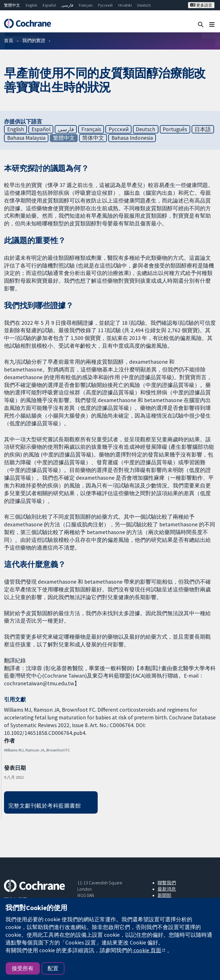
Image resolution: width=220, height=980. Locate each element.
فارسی (67, 5)
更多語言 (201, 5)
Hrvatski (125, 5)
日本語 (203, 129)
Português (175, 129)
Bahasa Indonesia (132, 138)
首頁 (9, 40)
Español (49, 5)
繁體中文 (12, 5)
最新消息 (167, 889)
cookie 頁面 (147, 950)
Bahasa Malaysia (26, 138)
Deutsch (144, 5)
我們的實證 (34, 40)
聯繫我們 (167, 883)
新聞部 (164, 895)
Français (86, 5)
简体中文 (93, 138)
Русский (105, 5)
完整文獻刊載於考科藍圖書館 (45, 806)
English (32, 5)
